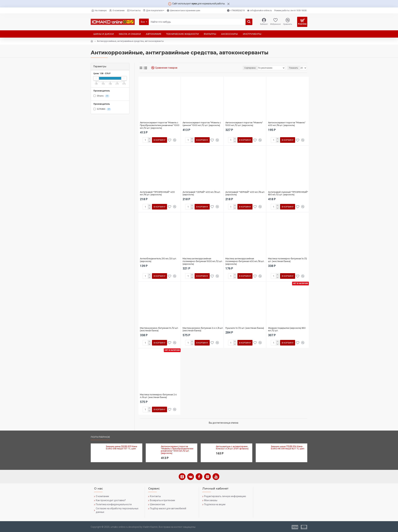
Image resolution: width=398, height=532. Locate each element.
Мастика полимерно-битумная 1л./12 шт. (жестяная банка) (288, 260)
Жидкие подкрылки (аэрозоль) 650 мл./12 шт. (287, 329)
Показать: (294, 68)
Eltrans (101, 96)
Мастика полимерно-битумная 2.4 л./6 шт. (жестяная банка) (158, 396)
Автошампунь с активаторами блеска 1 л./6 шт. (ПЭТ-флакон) (232, 447)
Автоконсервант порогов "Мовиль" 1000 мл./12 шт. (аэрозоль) (244, 124)
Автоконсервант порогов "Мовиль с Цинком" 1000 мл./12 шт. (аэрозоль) (202, 124)
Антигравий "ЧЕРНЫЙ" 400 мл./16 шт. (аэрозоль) (245, 193)
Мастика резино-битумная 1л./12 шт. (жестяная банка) (159, 329)
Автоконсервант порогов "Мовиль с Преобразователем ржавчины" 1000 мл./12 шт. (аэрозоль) (160, 125)
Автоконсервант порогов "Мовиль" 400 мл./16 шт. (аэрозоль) (287, 124)
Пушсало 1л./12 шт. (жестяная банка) (245, 328)
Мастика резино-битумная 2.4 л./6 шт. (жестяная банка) (203, 329)
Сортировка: (250, 68)
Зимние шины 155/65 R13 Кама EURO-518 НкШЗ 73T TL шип (121, 447)
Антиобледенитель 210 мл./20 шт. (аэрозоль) (158, 260)
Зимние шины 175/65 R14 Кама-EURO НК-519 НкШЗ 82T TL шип (288, 447)
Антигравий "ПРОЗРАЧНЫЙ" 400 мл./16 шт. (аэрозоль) (157, 193)
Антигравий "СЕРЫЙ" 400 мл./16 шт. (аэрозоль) (202, 193)
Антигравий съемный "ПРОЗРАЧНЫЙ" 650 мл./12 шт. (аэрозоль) (288, 193)
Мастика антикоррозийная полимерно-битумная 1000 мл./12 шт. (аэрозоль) (203, 261)
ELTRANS (102, 109)
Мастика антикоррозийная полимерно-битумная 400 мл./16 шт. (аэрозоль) (245, 261)
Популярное (100, 437)
